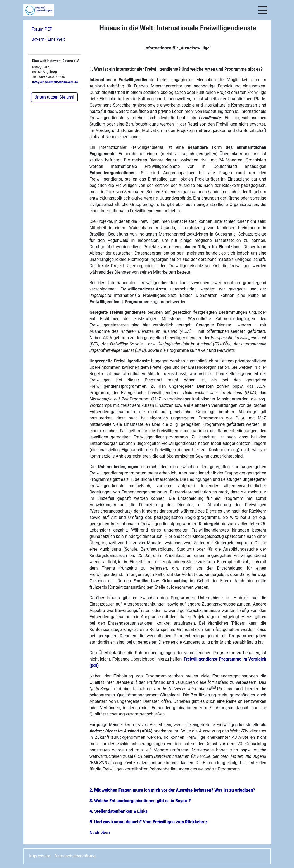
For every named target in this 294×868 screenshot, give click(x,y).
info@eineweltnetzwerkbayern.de (55, 82)
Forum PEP (42, 29)
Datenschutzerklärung (75, 856)
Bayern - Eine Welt (48, 39)
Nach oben (100, 832)
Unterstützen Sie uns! (54, 97)
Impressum (40, 856)
